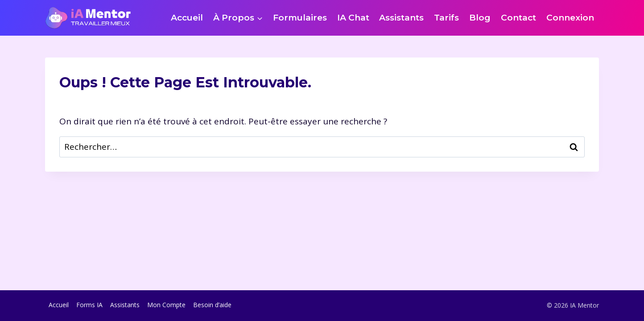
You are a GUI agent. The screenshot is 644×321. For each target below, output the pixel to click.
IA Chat (353, 18)
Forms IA (89, 305)
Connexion (570, 18)
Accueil (187, 18)
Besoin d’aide (212, 305)
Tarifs (446, 18)
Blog (480, 18)
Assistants (401, 18)
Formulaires (300, 18)
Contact (518, 18)
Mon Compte (166, 305)
